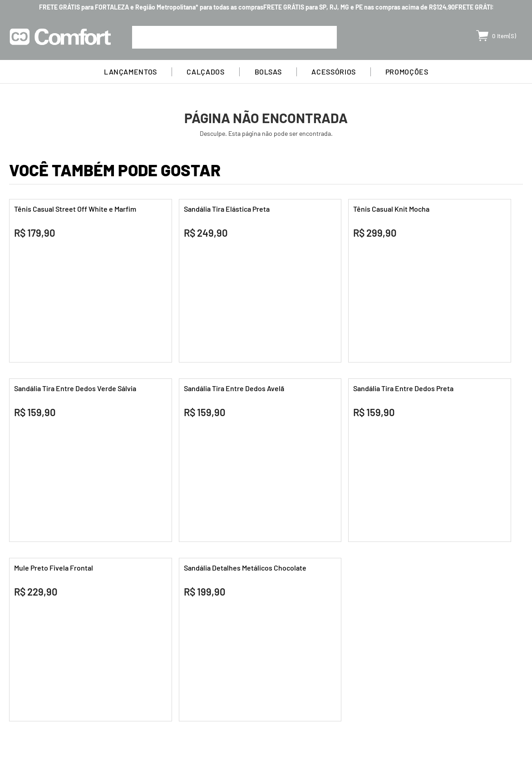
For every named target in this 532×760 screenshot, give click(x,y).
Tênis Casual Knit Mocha (391, 209)
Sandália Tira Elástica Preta (227, 209)
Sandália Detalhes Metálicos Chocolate (245, 568)
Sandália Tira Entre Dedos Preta (403, 388)
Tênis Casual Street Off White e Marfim (75, 209)
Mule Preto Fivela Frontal (54, 568)
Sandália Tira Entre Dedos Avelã (234, 388)
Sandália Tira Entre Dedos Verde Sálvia (75, 388)
